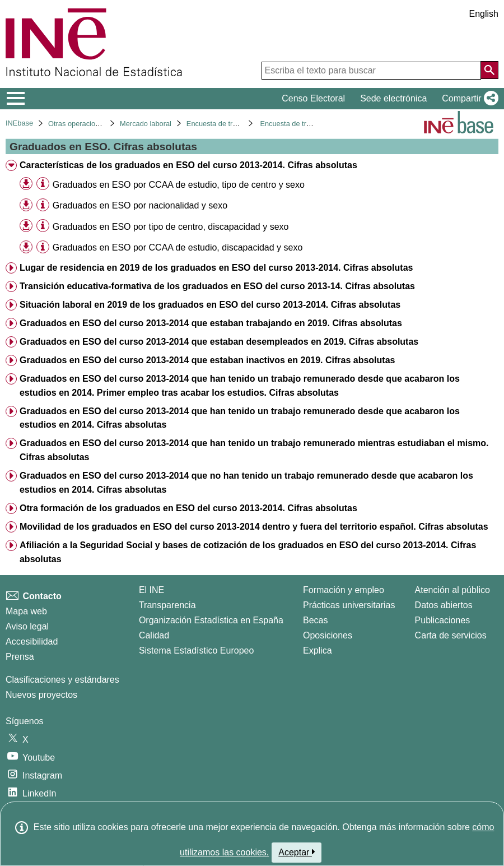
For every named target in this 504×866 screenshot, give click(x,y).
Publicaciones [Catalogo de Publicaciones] (443, 620)
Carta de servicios (451, 635)
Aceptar (297, 852)
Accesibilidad (32, 642)
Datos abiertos (444, 605)
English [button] (484, 14)
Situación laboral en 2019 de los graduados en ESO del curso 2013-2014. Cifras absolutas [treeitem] (210, 305)
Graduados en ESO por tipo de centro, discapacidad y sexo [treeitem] (171, 227)
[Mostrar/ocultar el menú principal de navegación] (16, 99)
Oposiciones (328, 635)
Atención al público (452, 590)
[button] (468, 99)
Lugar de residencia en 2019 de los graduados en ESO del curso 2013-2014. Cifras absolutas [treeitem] (216, 268)
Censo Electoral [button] (313, 98)
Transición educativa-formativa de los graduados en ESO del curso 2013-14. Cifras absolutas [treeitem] (217, 286)
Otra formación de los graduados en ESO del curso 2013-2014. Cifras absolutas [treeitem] (188, 508)
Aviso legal (27, 626)
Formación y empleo (344, 590)
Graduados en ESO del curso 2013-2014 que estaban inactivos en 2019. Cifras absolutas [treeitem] (207, 360)
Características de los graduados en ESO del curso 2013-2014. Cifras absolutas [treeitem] (188, 165)
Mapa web (26, 611)
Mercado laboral (146, 124)
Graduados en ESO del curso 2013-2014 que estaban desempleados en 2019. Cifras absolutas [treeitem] (219, 342)
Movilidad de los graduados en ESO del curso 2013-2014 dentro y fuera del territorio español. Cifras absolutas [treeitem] (254, 527)
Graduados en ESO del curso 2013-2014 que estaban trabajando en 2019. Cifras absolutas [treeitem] (211, 323)
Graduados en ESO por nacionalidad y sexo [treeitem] (140, 205)
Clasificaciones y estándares (62, 680)
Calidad (154, 635)
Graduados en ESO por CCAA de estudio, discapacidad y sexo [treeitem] (178, 247)
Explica (318, 650)
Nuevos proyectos (41, 695)
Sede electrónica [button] (393, 98)
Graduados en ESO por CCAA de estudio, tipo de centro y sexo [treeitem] (179, 185)
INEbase (19, 123)
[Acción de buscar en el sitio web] (489, 70)
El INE (151, 590)
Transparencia (167, 605)
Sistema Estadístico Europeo (196, 650)
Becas (315, 620)
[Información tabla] (43, 184)
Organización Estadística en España (211, 620)
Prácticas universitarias (349, 605)
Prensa (20, 657)
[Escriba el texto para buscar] (371, 71)
